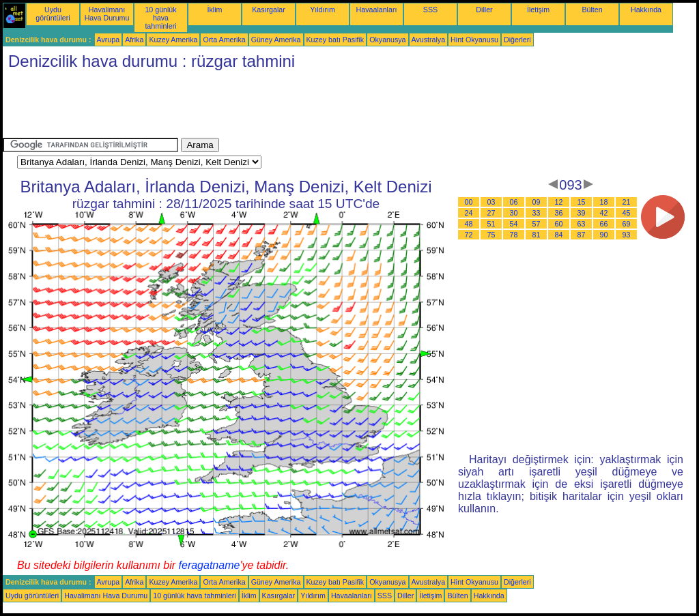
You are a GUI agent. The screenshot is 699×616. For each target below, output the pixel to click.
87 (582, 235)
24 (469, 213)
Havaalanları (377, 10)
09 (537, 202)
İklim (215, 10)
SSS (430, 10)
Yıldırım (323, 10)
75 (491, 235)
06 (514, 202)
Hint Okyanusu (474, 40)
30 (514, 213)
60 (559, 224)
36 (559, 213)
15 (582, 202)
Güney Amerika (276, 40)
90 (604, 235)
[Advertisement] (251, 107)
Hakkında (646, 10)
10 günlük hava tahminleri (160, 18)
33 (537, 213)
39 (582, 213)
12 (559, 202)
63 (582, 224)
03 (491, 202)
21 (627, 202)
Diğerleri (517, 40)
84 (559, 235)
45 (627, 213)
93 (627, 235)
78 (514, 235)
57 (537, 224)
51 (491, 224)
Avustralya (429, 40)
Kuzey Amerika (173, 40)
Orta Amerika (224, 40)
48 (469, 224)
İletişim (538, 10)
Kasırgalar (269, 10)
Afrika (134, 40)
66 (604, 224)
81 (537, 235)
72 (469, 235)
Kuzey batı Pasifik (336, 40)
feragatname (210, 565)
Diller (484, 10)
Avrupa (109, 40)
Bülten (592, 10)
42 (604, 213)
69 (627, 224)
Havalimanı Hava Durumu (107, 14)
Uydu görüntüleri (53, 14)
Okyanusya (387, 40)
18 (604, 202)
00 (469, 202)
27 (491, 213)
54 (514, 224)
